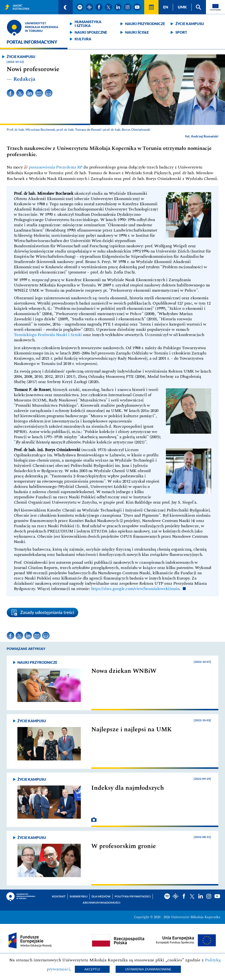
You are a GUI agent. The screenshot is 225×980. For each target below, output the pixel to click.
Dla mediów (101, 896)
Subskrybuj (79, 896)
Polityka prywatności (133, 896)
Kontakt (59, 896)
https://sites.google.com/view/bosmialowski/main (135, 589)
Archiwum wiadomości (102, 903)
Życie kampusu (190, 24)
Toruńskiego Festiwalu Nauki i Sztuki (48, 335)
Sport (181, 32)
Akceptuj (92, 969)
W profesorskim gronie (124, 846)
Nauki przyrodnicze (145, 24)
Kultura (83, 39)
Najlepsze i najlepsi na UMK (132, 729)
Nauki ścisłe (137, 32)
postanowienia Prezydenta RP (56, 167)
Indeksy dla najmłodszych (128, 788)
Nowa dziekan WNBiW (124, 671)
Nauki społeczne (91, 32)
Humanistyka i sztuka (88, 24)
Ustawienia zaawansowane (148, 969)
